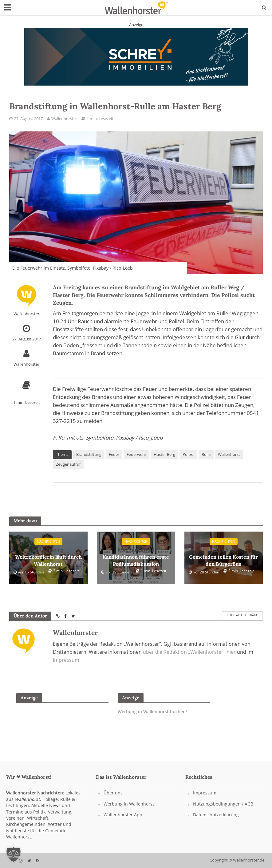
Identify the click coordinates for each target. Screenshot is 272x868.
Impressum (66, 660)
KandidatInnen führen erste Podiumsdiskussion (136, 557)
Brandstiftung (89, 454)
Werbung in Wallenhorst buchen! (152, 712)
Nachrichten (48, 542)
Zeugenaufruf (68, 464)
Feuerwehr (136, 454)
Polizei (188, 454)
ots (80, 438)
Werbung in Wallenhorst (129, 804)
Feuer (114, 454)
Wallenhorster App (123, 815)
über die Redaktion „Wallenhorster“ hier (189, 652)
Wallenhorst (229, 454)
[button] (14, 854)
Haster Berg (164, 454)
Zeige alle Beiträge (242, 615)
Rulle (206, 454)
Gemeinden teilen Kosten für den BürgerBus (223, 557)
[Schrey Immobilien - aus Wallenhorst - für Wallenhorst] (136, 56)
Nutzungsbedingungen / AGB (223, 804)
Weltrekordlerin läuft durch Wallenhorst (48, 557)
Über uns (113, 793)
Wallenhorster (64, 119)
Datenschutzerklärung (216, 815)
